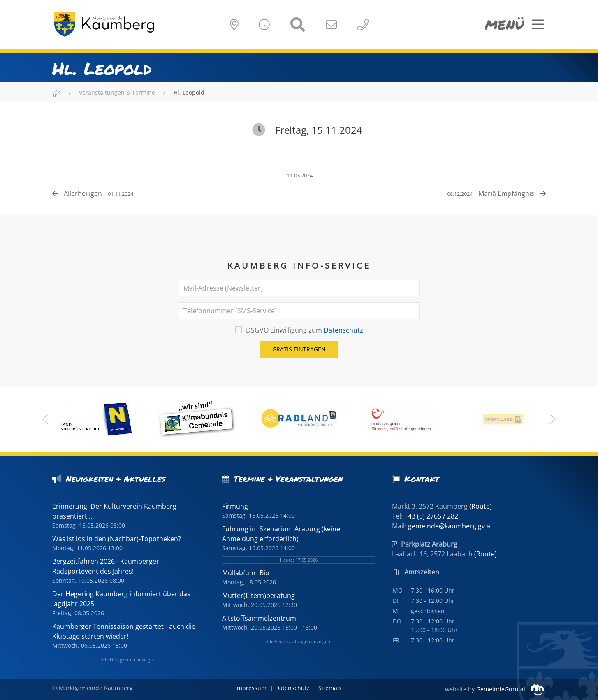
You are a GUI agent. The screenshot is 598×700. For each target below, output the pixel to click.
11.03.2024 (299, 175)
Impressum (251, 688)
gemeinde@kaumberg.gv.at (450, 526)
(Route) (481, 506)
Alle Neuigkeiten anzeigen (128, 659)
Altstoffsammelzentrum (259, 618)
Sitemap (330, 688)
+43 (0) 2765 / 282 (431, 516)
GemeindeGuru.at (510, 689)
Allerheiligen (93, 193)
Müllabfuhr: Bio (246, 573)
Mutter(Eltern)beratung (258, 595)
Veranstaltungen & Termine (117, 92)
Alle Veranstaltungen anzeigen (298, 641)
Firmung (235, 506)
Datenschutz (343, 330)
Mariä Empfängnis (496, 193)
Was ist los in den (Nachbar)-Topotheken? (117, 539)
